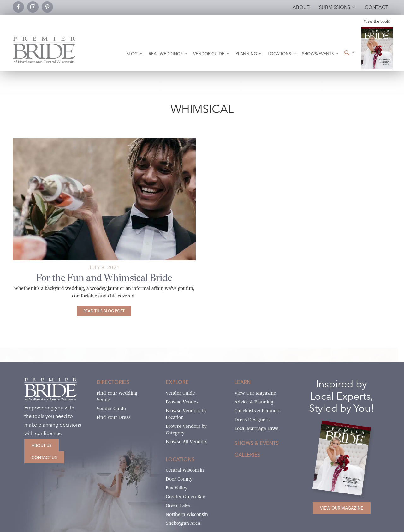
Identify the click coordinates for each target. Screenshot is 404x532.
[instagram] (33, 7)
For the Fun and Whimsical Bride (104, 278)
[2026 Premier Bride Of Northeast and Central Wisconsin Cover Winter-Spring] (377, 29)
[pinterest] (47, 7)
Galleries (247, 455)
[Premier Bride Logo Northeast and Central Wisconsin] (44, 39)
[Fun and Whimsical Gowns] (104, 141)
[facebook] (18, 7)
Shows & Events (257, 443)
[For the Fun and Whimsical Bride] (104, 311)
